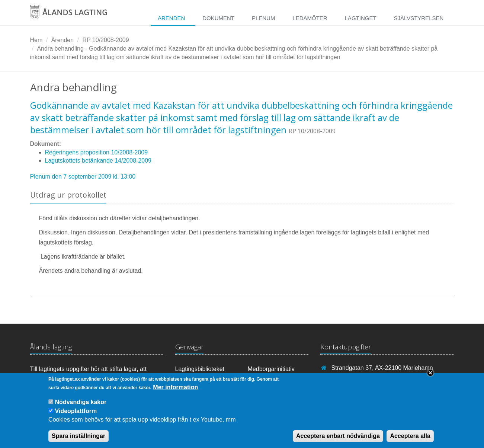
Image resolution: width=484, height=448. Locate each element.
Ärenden (171, 18)
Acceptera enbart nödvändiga (338, 441)
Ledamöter (310, 18)
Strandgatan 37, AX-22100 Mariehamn (382, 368)
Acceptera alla (410, 441)
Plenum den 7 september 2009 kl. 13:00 (83, 177)
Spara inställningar (78, 441)
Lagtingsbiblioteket (200, 369)
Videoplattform (76, 416)
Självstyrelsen (419, 18)
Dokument (218, 18)
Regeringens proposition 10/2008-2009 (97, 152)
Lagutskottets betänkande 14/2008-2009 (98, 161)
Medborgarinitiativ (271, 369)
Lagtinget (361, 18)
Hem (36, 40)
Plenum (264, 18)
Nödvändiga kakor (81, 407)
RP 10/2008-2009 (105, 40)
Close (430, 378)
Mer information (175, 392)
